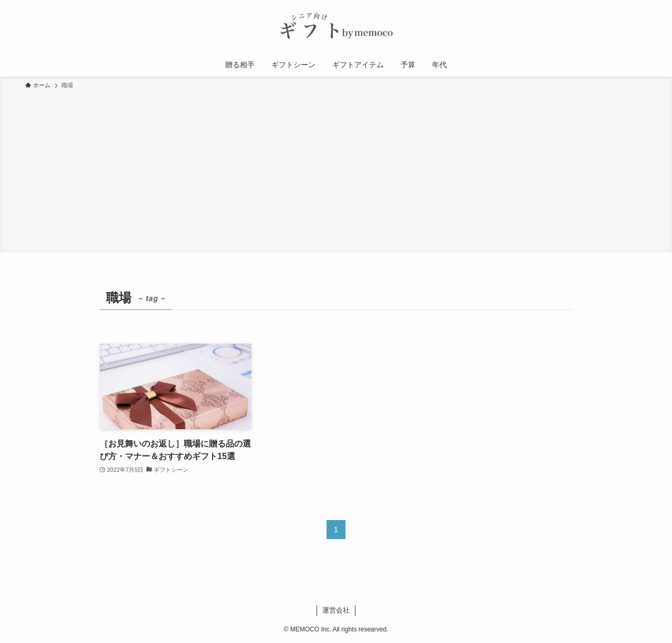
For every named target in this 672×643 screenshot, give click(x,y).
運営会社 (336, 610)
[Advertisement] (336, 169)
